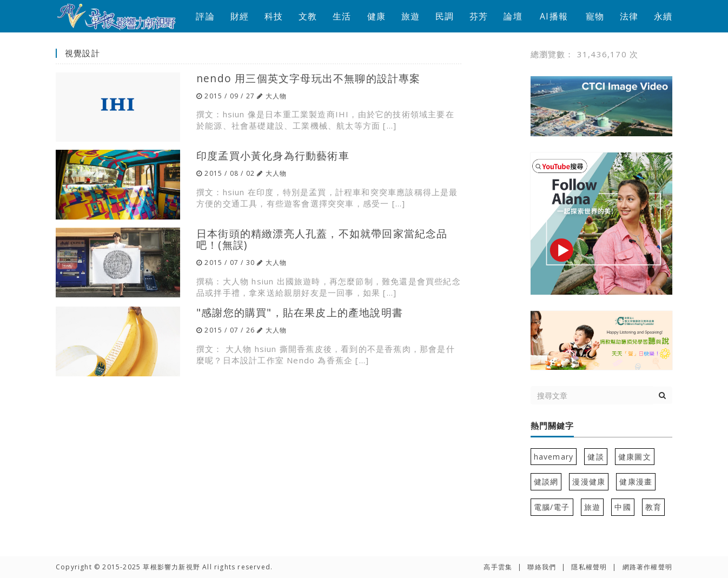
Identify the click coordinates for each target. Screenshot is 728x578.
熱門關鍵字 (552, 426)
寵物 (595, 16)
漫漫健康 (589, 481)
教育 (653, 507)
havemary (554, 457)
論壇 (513, 16)
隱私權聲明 (589, 567)
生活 (342, 16)
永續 (663, 16)
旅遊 (411, 16)
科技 (274, 16)
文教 (308, 16)
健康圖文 (635, 457)
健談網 (546, 481)
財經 (240, 16)
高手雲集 (498, 567)
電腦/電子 (552, 507)
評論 (205, 16)
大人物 (276, 96)
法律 (629, 16)
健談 (595, 457)
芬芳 (479, 16)
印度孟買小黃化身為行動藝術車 (273, 155)
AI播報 (554, 16)
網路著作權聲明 (647, 567)
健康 (376, 16)
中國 (623, 507)
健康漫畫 (636, 481)
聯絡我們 (542, 567)
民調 (445, 16)
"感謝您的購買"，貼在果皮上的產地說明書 (300, 312)
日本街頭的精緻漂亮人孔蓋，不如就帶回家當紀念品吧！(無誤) (322, 239)
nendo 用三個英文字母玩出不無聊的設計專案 (309, 78)
